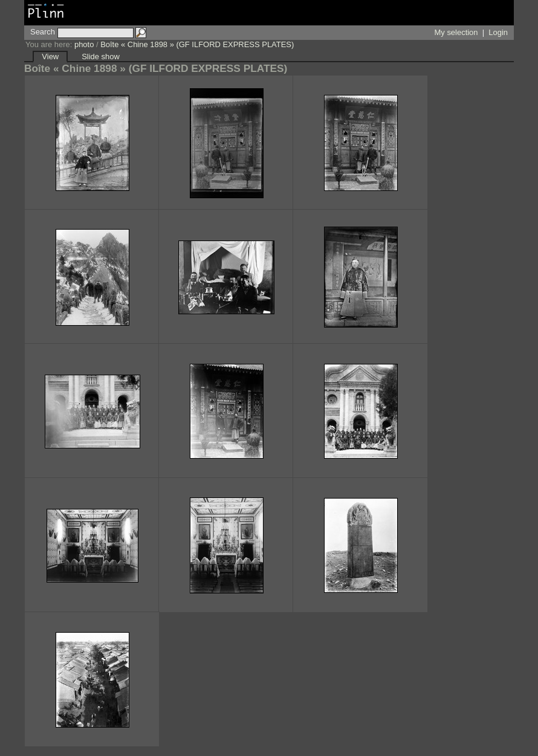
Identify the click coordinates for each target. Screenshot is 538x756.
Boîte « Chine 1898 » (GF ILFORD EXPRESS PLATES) (197, 44)
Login (498, 32)
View (50, 57)
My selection (456, 32)
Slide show (101, 57)
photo (84, 44)
